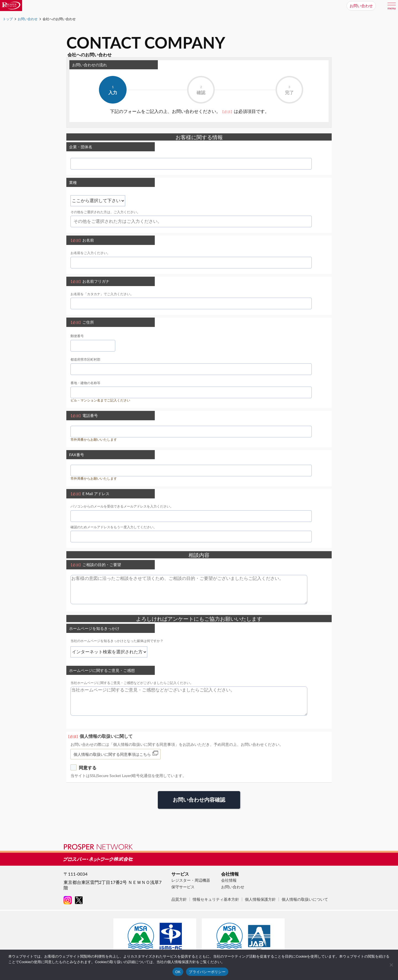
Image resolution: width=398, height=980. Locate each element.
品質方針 (179, 899)
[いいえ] (391, 965)
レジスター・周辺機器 (191, 880)
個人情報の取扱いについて (305, 899)
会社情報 (229, 880)
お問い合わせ (233, 887)
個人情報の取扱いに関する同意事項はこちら (112, 754)
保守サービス (183, 887)
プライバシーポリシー (207, 972)
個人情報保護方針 (260, 899)
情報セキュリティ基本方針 (216, 899)
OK (178, 972)
